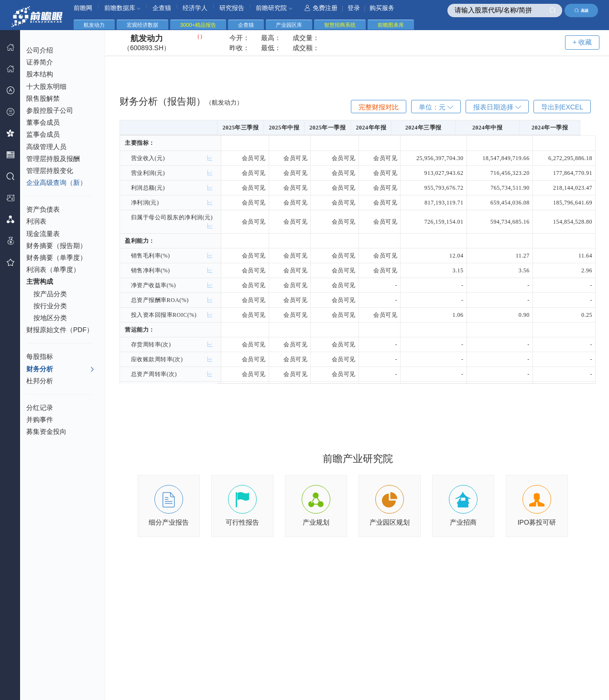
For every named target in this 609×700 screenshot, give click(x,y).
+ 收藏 (582, 42)
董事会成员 (43, 122)
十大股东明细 (46, 86)
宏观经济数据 (142, 25)
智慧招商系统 (340, 25)
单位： (436, 107)
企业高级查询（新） (56, 183)
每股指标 (40, 356)
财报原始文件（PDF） (60, 330)
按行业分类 (50, 306)
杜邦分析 (40, 381)
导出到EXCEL (562, 107)
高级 (582, 11)
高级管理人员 (46, 147)
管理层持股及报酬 (53, 159)
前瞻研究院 (274, 8)
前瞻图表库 (391, 25)
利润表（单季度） (53, 269)
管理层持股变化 (50, 171)
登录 (354, 8)
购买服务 (382, 8)
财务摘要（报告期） (56, 246)
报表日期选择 (497, 107)
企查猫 (162, 8)
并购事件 (40, 420)
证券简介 (40, 62)
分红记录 (40, 408)
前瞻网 (83, 8)
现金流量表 (43, 234)
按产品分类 (50, 294)
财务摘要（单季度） (56, 258)
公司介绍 (40, 50)
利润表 (36, 221)
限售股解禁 (43, 98)
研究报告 (232, 8)
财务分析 (60, 369)
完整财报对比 (379, 107)
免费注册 (321, 8)
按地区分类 (50, 318)
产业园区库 (289, 25)
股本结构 (40, 74)
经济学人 (195, 8)
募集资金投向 (46, 431)
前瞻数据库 (123, 8)
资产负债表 (43, 209)
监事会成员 (43, 134)
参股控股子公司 (50, 110)
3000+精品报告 (198, 25)
